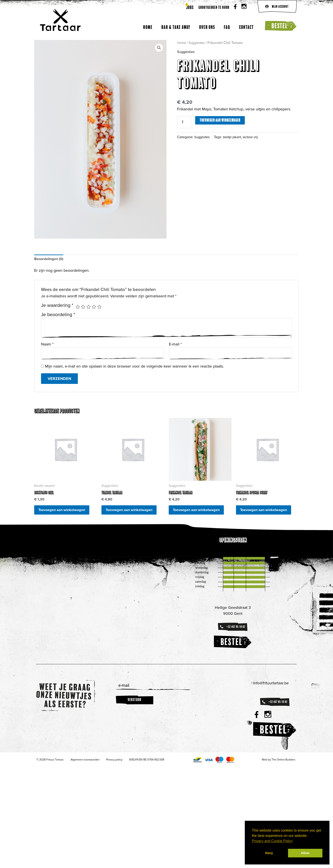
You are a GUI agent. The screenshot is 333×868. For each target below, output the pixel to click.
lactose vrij (256, 138)
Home (148, 27)
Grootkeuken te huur (214, 8)
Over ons (207, 27)
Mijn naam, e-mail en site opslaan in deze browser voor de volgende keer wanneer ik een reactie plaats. (134, 368)
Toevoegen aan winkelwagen (222, 120)
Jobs (190, 7)
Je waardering (57, 306)
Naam (47, 345)
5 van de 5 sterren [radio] (101, 308)
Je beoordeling (58, 315)
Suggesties (198, 43)
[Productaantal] (185, 123)
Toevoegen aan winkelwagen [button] (54, 516)
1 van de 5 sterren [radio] (78, 308)
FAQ (227, 27)
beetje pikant (235, 138)
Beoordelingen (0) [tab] (50, 259)
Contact (246, 27)
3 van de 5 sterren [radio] (90, 308)
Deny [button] (269, 853)
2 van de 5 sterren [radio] (84, 308)
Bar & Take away (176, 27)
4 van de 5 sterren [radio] (96, 308)
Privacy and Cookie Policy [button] (272, 841)
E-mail (175, 345)
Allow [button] (305, 853)
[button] (159, 48)
